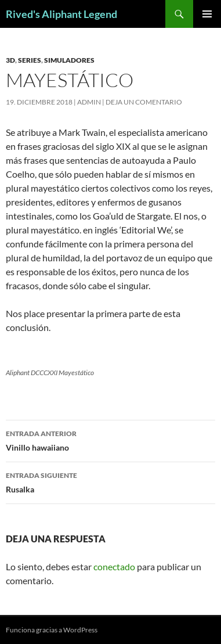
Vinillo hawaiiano (110, 440)
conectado (114, 566)
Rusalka (110, 481)
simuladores (69, 60)
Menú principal (207, 14)
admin (89, 102)
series (30, 60)
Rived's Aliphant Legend (61, 14)
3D (10, 60)
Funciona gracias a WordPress (52, 630)
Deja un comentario (144, 102)
